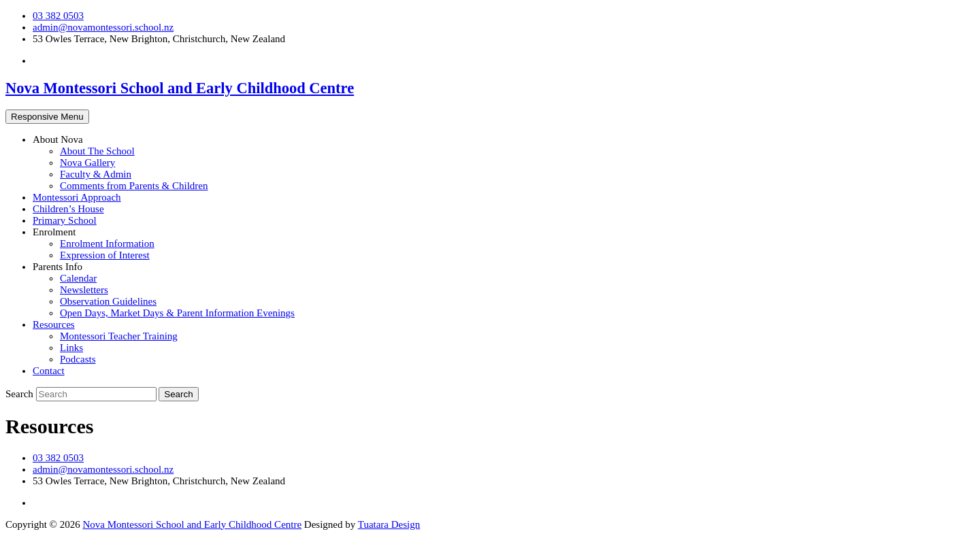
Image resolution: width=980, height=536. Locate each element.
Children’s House (68, 209)
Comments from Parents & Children (134, 186)
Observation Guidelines (108, 301)
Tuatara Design (389, 524)
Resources (54, 324)
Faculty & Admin (96, 174)
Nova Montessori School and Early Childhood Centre (180, 88)
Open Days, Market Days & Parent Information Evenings (177, 313)
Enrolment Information (107, 244)
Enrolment (54, 232)
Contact (49, 371)
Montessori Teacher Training (119, 336)
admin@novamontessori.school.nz (103, 27)
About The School (97, 151)
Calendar (78, 278)
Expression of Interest (105, 255)
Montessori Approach (77, 197)
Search (21, 394)
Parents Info (58, 267)
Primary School (65, 220)
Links (71, 348)
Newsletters (84, 290)
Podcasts (78, 359)
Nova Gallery (87, 163)
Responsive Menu (47, 117)
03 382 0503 (58, 16)
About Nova (58, 139)
